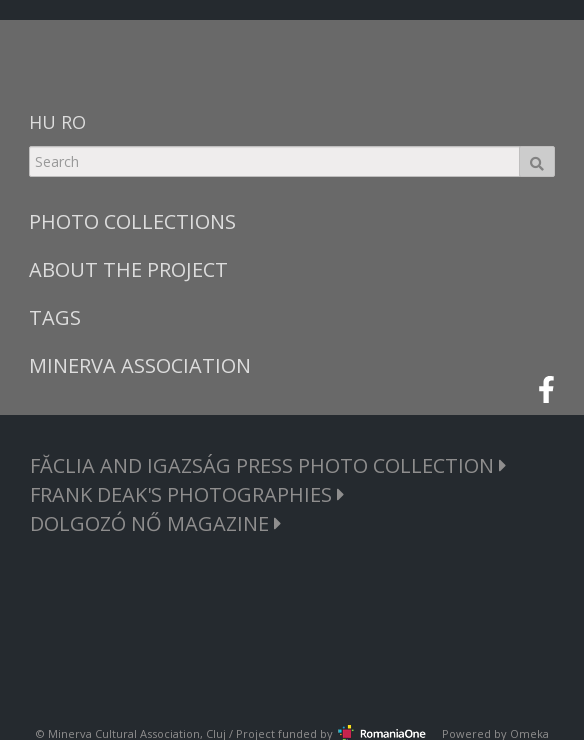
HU (42, 122)
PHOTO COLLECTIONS (132, 221)
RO (73, 122)
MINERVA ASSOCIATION (140, 365)
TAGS (55, 317)
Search (537, 161)
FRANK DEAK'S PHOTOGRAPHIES (187, 494)
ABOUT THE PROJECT (128, 269)
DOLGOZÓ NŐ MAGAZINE (156, 523)
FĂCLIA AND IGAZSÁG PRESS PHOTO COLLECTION (268, 465)
